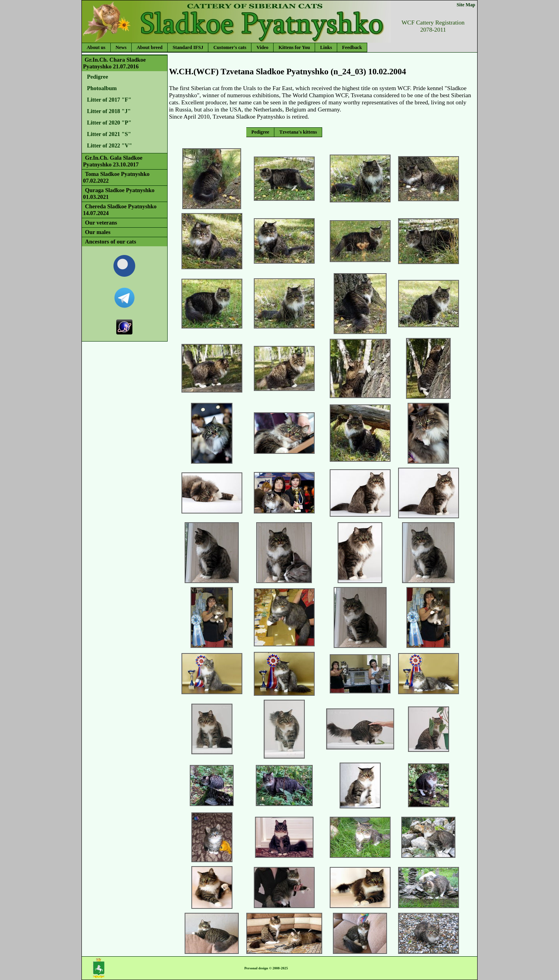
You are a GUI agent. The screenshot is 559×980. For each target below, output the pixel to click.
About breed (150, 47)
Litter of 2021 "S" (109, 134)
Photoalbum (102, 88)
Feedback (352, 47)
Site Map (466, 5)
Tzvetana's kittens (298, 132)
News (121, 47)
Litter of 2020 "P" (109, 123)
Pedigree (97, 77)
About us (96, 47)
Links (326, 47)
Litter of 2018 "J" (109, 111)
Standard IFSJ (188, 47)
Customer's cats (230, 47)
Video (263, 47)
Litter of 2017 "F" (109, 100)
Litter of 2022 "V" (110, 145)
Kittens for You (294, 47)
